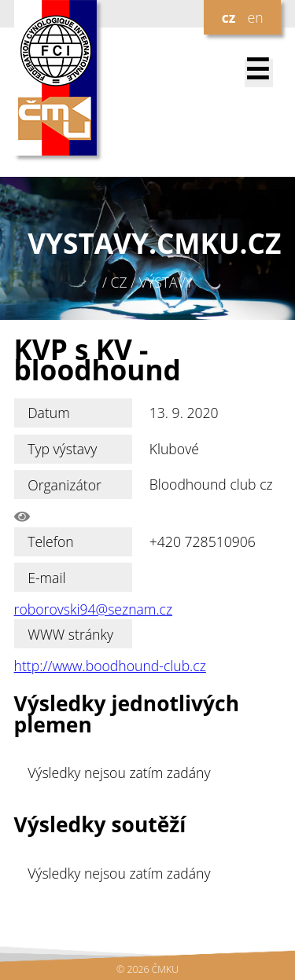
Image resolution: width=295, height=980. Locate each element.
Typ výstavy (62, 449)
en (255, 17)
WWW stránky (70, 634)
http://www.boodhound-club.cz (110, 666)
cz (229, 17)
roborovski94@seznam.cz (93, 609)
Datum (49, 413)
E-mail (46, 578)
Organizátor (65, 485)
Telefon (51, 541)
